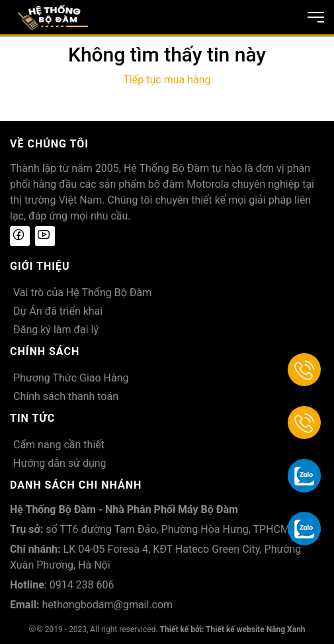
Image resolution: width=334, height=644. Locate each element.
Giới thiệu (40, 266)
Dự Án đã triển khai (58, 311)
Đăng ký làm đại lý (56, 330)
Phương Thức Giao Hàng (71, 378)
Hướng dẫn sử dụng (60, 463)
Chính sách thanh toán (66, 396)
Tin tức (32, 418)
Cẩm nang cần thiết (59, 445)
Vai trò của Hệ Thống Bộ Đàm (82, 293)
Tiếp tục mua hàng (167, 80)
